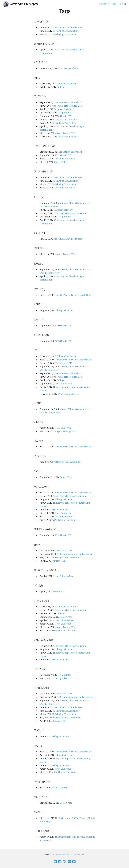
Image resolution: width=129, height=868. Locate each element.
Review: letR (59, 561)
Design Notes (64, 113)
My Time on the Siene (65, 520)
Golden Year (66, 384)
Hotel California (63, 428)
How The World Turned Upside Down (73, 295)
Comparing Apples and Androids (76, 554)
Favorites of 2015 (64, 363)
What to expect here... (68, 68)
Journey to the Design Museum (71, 213)
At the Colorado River (64, 576)
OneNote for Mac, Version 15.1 (67, 462)
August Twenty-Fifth (66, 133)
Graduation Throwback (70, 102)
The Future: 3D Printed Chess (68, 27)
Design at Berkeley (63, 109)
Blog (115, 4)
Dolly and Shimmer (66, 84)
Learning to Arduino (65, 159)
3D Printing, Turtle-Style (64, 34)
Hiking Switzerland (65, 310)
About (123, 4)
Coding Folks (61, 162)
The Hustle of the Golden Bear (67, 106)
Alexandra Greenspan (24, 4)
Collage (61, 87)
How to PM (66, 116)
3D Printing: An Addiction (66, 31)
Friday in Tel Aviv (61, 510)
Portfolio (104, 4)
